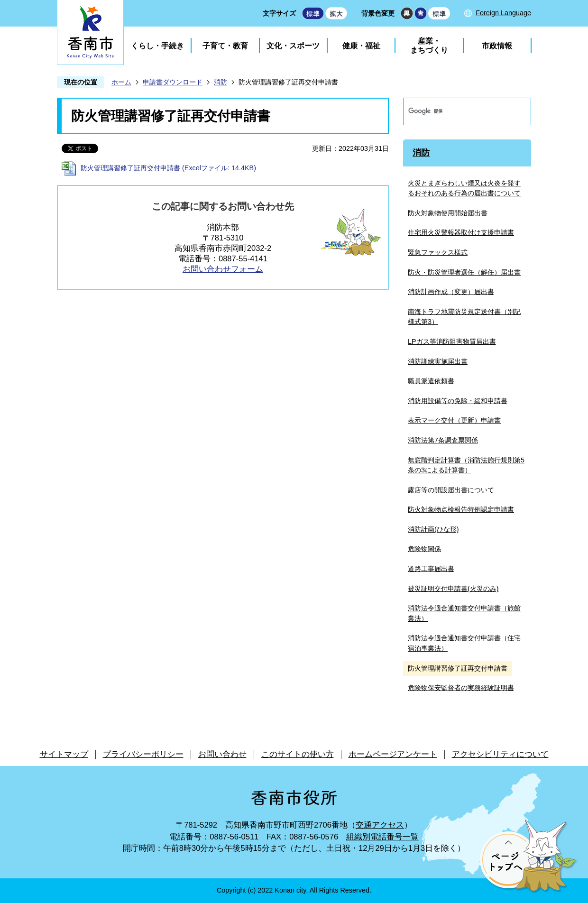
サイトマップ (64, 754)
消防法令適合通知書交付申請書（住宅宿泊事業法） (464, 643)
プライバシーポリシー (143, 754)
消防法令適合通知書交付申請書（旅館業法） (464, 613)
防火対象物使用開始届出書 (448, 213)
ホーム (121, 82)
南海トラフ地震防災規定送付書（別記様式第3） (464, 317)
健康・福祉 (361, 46)
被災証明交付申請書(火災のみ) (453, 589)
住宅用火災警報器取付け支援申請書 (461, 232)
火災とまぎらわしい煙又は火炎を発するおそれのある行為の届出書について (464, 188)
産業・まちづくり (429, 46)
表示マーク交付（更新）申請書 (454, 420)
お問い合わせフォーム (223, 269)
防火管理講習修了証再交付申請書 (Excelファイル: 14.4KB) (168, 168)
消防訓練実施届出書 (438, 361)
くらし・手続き (157, 46)
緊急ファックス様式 (438, 252)
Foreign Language (503, 13)
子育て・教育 (225, 46)
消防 (220, 82)
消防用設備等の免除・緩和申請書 (458, 401)
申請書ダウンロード (173, 82)
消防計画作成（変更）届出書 (451, 292)
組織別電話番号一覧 (382, 837)
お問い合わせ (222, 754)
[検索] (457, 111)
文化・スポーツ (293, 46)
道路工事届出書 (431, 569)
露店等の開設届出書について (451, 490)
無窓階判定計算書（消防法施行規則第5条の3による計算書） (466, 465)
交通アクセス (380, 825)
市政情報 (497, 46)
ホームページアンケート (393, 754)
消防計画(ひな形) (433, 529)
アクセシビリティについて (500, 754)
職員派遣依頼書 (431, 381)
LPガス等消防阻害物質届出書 (452, 341)
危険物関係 (424, 549)
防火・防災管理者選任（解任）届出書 (464, 272)
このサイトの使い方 (298, 754)
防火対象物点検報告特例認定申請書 (461, 509)
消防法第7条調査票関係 (443, 440)
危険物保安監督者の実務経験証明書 (461, 688)
